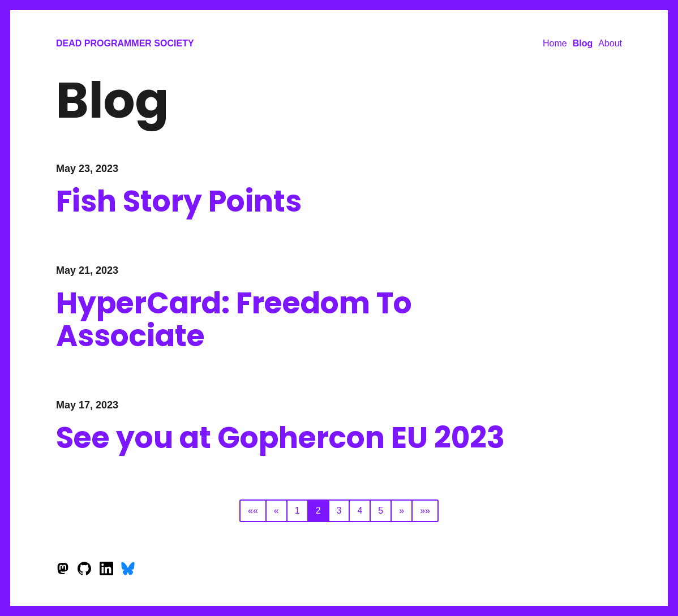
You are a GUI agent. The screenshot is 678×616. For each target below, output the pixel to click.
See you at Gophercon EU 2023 (280, 438)
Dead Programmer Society (125, 43)
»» (425, 511)
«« (253, 511)
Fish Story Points (179, 201)
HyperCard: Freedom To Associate (234, 319)
